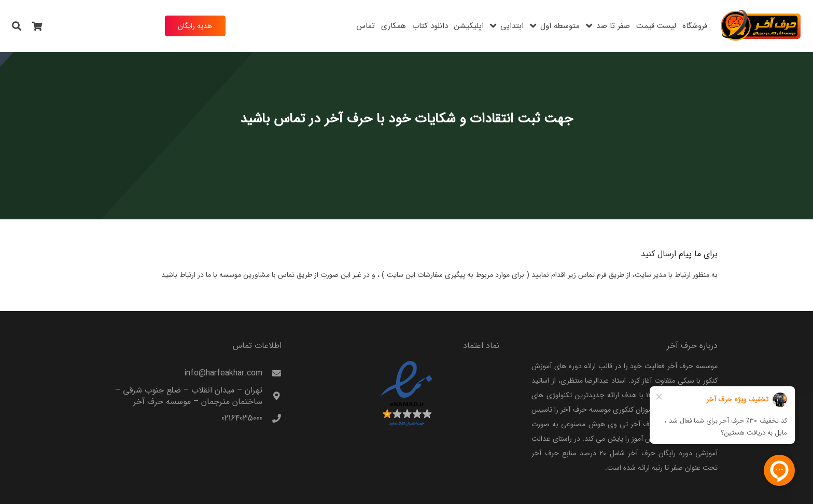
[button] (17, 26)
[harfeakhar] (761, 26)
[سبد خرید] (37, 26)
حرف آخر (348, 119)
